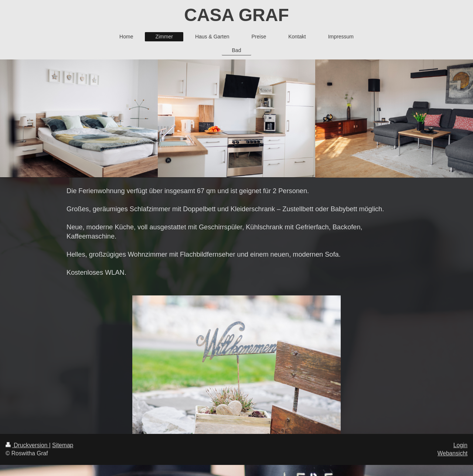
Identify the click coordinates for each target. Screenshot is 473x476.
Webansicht (452, 453)
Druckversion (27, 445)
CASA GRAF (236, 15)
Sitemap (63, 445)
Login (460, 445)
